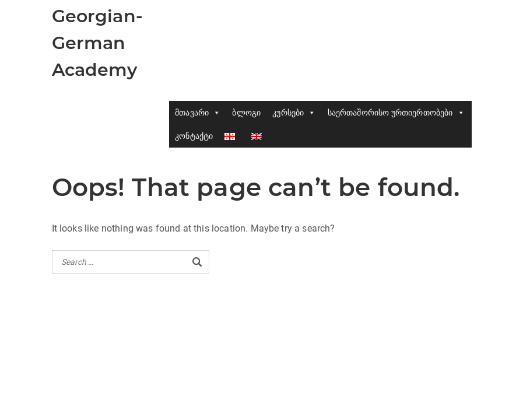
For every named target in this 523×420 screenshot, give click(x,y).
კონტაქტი (194, 136)
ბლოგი (246, 113)
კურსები (294, 113)
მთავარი (198, 113)
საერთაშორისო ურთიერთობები (396, 113)
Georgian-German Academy (97, 43)
